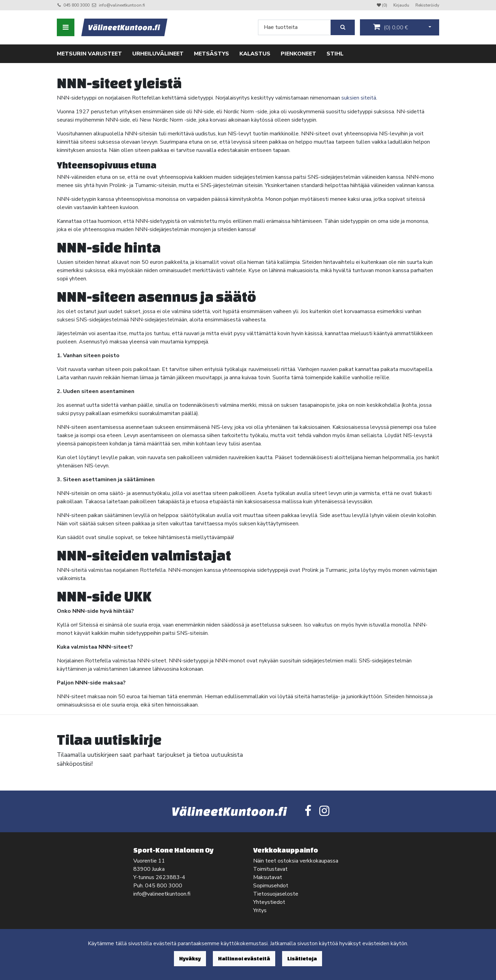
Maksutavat (268, 877)
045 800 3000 (76, 5)
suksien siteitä (359, 98)
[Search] (294, 27)
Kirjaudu (402, 5)
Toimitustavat (270, 869)
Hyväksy (190, 958)
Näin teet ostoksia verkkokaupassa (296, 861)
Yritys (260, 910)
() (391, 27)
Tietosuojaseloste (276, 894)
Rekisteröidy (427, 5)
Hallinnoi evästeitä (244, 958)
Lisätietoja (302, 958)
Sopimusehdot (271, 886)
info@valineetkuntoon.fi (122, 5)
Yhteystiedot (269, 902)
